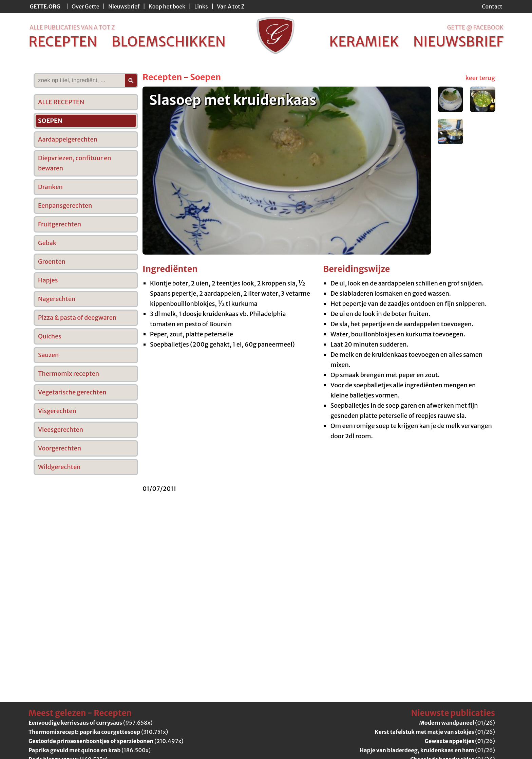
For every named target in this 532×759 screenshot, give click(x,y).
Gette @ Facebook (475, 27)
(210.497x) (106, 741)
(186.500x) (90, 750)
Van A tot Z (231, 6)
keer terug (480, 78)
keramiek (364, 42)
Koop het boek (167, 6)
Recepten (162, 77)
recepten (63, 42)
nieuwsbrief (458, 42)
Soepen (205, 77)
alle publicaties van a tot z (72, 27)
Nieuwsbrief (124, 6)
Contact (492, 6)
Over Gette (85, 6)
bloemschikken (169, 42)
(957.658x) (90, 723)
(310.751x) (98, 732)
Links (201, 6)
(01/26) (457, 723)
